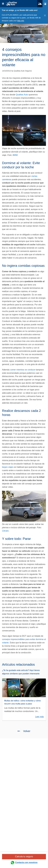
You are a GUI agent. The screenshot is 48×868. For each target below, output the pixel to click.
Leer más (39, 717)
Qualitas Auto (22, 95)
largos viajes (8, 467)
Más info (21, 21)
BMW (15, 155)
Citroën (5, 531)
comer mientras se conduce (23, 370)
